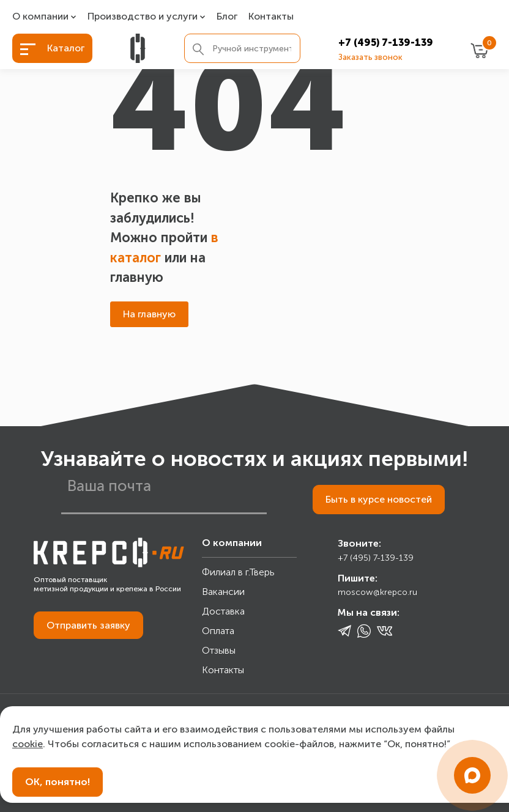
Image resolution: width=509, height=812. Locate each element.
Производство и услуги (143, 17)
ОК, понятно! (58, 782)
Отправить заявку (88, 625)
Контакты (271, 17)
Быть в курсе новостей (379, 499)
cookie (28, 744)
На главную (149, 314)
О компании (40, 17)
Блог (227, 17)
